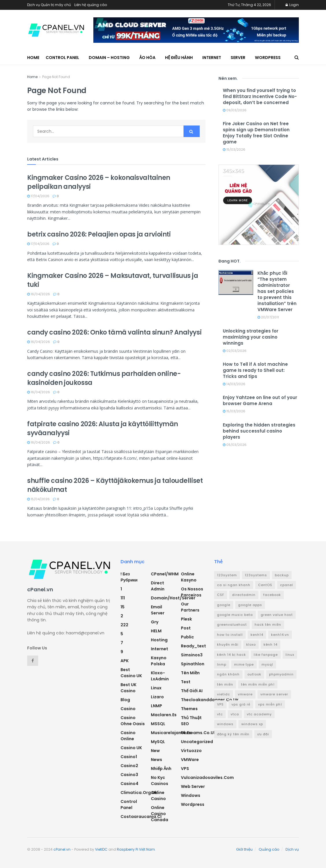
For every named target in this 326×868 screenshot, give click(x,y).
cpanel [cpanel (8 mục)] (287, 585)
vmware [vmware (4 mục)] (245, 694)
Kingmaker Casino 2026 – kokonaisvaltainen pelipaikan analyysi (99, 182)
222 (124, 625)
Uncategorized (197, 742)
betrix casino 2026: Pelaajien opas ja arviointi (99, 234)
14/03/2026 (234, 384)
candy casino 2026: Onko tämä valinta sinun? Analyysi (114, 332)
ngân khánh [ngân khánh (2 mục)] (228, 674)
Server (238, 58)
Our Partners (190, 607)
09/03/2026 (235, 110)
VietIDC (101, 849)
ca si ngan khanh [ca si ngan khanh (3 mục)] (234, 585)
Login (292, 5)
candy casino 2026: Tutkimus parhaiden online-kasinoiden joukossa (104, 378)
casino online (128, 736)
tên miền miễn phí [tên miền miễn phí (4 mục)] (258, 684)
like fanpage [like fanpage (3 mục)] (266, 655)
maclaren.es (164, 715)
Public (187, 637)
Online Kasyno (189, 577)
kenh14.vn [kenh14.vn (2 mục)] (280, 635)
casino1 (129, 757)
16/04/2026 (39, 294)
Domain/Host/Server (173, 598)
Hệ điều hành (179, 58)
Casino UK (131, 748)
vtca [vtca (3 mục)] (235, 714)
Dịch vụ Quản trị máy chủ (49, 5)
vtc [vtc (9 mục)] (220, 714)
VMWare (190, 760)
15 (123, 607)
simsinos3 (192, 655)
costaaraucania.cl (141, 817)
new (155, 751)
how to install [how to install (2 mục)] (230, 635)
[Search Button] (192, 131)
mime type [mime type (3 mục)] (244, 664)
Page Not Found (56, 77)
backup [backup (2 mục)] (282, 575)
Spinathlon (193, 664)
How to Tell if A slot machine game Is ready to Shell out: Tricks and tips (255, 370)
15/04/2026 (38, 499)
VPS (185, 769)
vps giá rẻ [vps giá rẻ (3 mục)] (241, 704)
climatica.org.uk (139, 793)
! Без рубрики (129, 577)
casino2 (129, 766)
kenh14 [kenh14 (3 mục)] (257, 635)
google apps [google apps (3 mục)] (250, 605)
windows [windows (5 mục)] (225, 724)
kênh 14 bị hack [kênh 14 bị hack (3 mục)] (231, 655)
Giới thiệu (244, 849)
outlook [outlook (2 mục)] (254, 674)
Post (186, 628)
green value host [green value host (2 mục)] (277, 615)
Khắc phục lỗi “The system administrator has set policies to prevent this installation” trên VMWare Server (277, 291)
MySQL (158, 742)
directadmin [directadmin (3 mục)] (244, 595)
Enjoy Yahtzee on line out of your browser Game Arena (260, 400)
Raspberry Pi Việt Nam (136, 849)
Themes (189, 709)
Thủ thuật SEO (191, 721)
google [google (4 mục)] (224, 605)
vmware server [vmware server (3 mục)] (274, 694)
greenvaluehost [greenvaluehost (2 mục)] (232, 625)
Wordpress (193, 804)
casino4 (129, 784)
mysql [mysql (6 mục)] (267, 664)
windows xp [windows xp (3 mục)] (252, 724)
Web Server (193, 786)
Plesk (186, 619)
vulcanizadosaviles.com (207, 777)
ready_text (193, 646)
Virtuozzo (191, 751)
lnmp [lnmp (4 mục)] (222, 664)
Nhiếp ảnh (161, 769)
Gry (155, 622)
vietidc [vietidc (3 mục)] (224, 694)
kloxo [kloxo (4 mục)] (251, 644)
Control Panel (62, 58)
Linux (156, 688)
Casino (128, 709)
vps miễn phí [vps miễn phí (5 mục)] (270, 704)
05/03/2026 (235, 445)
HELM (156, 631)
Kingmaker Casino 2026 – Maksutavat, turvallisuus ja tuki (113, 280)
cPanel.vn (62, 849)
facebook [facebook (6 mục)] (272, 595)
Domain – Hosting (109, 58)
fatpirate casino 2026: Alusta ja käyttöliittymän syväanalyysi (103, 429)
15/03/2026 (234, 149)
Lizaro (157, 697)
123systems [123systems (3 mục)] (256, 575)
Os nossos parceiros (192, 592)
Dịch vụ (292, 849)
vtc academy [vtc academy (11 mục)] (259, 714)
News (156, 760)
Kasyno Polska (159, 661)
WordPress (268, 58)
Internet (212, 58)
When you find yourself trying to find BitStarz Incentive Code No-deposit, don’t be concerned (260, 96)
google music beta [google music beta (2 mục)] (235, 615)
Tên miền (190, 673)
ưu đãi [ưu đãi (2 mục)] (263, 734)
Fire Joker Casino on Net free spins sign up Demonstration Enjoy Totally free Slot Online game (256, 133)
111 (123, 598)
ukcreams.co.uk (198, 733)
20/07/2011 (268, 317)
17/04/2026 (38, 196)
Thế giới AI (192, 691)
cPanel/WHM (165, 574)
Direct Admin (158, 586)
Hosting (159, 640)
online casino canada (160, 814)
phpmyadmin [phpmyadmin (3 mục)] (281, 674)
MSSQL (158, 724)
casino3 (129, 775)
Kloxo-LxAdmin (160, 676)
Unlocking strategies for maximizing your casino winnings (251, 337)
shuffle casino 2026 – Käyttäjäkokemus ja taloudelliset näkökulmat (115, 485)
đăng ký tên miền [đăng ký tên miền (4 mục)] (233, 734)
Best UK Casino (128, 688)
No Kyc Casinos (160, 781)
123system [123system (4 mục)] (227, 575)
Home (33, 58)
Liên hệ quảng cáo (91, 5)
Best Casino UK (131, 673)
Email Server (158, 610)
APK (125, 661)
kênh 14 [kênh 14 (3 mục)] (271, 644)
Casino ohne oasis (133, 721)
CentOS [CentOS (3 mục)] (265, 585)
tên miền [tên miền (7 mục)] (225, 684)
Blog (125, 700)
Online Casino (158, 796)
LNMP (156, 706)
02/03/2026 (235, 351)
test (186, 682)
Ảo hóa (147, 58)
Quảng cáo (269, 849)
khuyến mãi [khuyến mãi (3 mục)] (228, 644)
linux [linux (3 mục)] (290, 655)
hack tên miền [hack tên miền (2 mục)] (268, 625)
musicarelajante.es (171, 733)
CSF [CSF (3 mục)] (221, 595)
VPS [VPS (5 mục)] (220, 704)
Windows (191, 795)
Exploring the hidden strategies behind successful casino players (259, 431)
